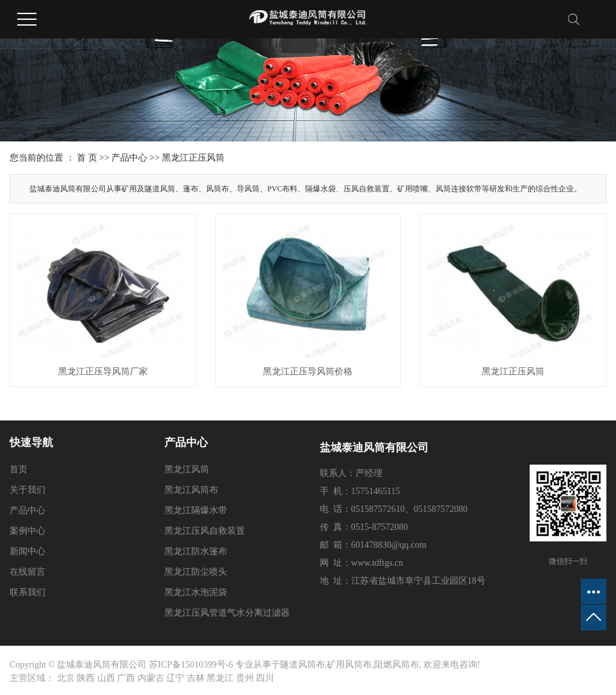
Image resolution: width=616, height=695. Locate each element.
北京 (66, 678)
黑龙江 (220, 678)
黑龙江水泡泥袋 (196, 592)
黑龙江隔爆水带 (196, 510)
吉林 (196, 678)
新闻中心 (28, 551)
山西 (106, 678)
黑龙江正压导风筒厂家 (103, 371)
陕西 (86, 678)
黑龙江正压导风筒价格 (308, 371)
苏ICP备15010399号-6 (191, 665)
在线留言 (28, 572)
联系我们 (28, 592)
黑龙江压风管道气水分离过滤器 (227, 613)
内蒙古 (151, 678)
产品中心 (129, 158)
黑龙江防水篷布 (196, 551)
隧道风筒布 (303, 665)
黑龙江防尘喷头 (196, 572)
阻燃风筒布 (397, 665)
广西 (126, 678)
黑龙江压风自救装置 (205, 531)
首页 (19, 469)
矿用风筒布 (349, 665)
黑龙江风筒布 (191, 490)
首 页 (87, 158)
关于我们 (28, 490)
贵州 (245, 678)
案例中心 (28, 531)
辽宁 (175, 678)
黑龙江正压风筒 (193, 158)
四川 (265, 678)
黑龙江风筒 (187, 469)
